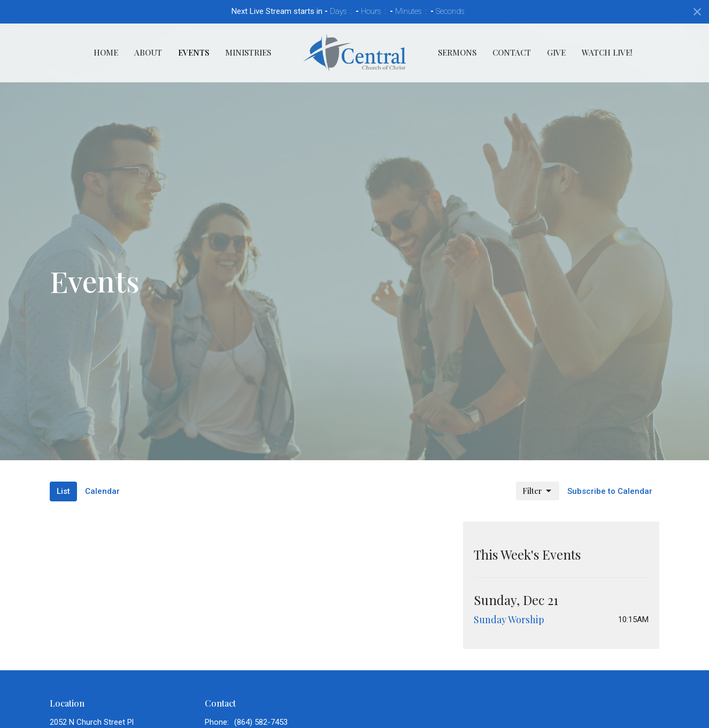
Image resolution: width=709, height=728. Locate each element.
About (148, 52)
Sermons (457, 52)
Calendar (102, 491)
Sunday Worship (509, 619)
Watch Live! (607, 52)
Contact (512, 52)
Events (194, 52)
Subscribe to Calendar (610, 491)
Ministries (248, 52)
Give (556, 52)
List (63, 491)
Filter (538, 491)
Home (106, 52)
